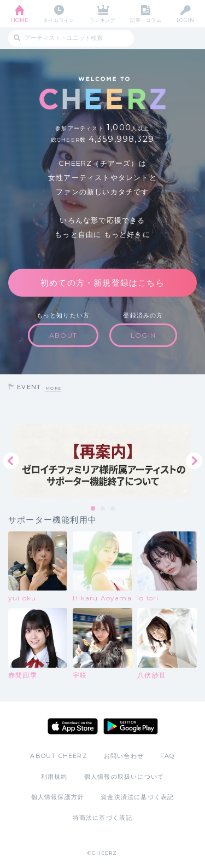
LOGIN (185, 20)
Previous (11, 461)
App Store (73, 726)
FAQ (168, 756)
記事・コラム (146, 20)
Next (194, 461)
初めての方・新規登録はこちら (102, 283)
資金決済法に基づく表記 (137, 797)
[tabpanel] (102, 461)
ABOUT (63, 335)
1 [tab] (93, 509)
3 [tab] (113, 509)
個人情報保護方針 (58, 797)
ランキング (102, 20)
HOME (20, 20)
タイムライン (59, 20)
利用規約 (54, 777)
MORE (53, 388)
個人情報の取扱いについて (124, 777)
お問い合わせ (124, 756)
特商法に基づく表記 (103, 818)
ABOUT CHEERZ (58, 756)
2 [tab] (103, 509)
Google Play (131, 726)
